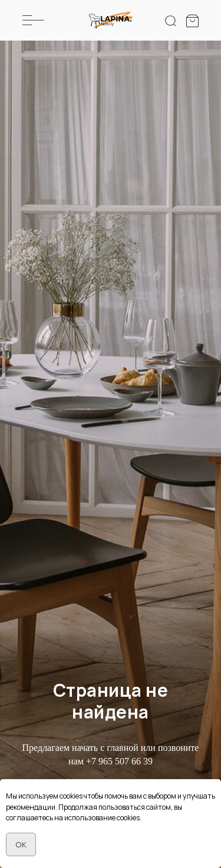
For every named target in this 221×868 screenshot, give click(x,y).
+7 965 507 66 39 (119, 761)
